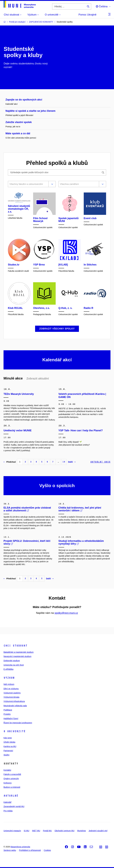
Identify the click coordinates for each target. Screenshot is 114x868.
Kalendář (7, 802)
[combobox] (28, 184)
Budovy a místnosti (12, 787)
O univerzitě (15, 731)
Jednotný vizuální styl (98, 831)
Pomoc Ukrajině (87, 15)
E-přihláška (8, 669)
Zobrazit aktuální (38, 378)
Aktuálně (11, 796)
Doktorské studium (12, 661)
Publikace (8, 710)
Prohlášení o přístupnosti (30, 850)
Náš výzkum (9, 684)
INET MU (36, 831)
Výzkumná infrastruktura (14, 701)
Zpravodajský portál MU (14, 806)
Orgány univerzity (11, 779)
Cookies (47, 850)
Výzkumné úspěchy (12, 693)
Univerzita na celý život (14, 665)
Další (72, 462)
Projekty (7, 714)
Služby (6, 755)
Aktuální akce (100, 462)
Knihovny (8, 783)
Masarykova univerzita (20, 847)
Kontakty (7, 770)
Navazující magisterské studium (17, 656)
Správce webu (10, 850)
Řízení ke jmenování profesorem (18, 723)
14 (64, 462)
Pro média (8, 811)
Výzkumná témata (11, 697)
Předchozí (10, 462)
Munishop (82, 831)
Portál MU (47, 831)
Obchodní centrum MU (64, 831)
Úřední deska (9, 742)
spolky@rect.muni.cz (66, 613)
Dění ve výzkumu (11, 689)
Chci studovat (15, 646)
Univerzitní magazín (12, 831)
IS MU (27, 831)
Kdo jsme (8, 738)
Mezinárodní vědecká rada (15, 706)
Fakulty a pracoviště (12, 774)
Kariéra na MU (10, 746)
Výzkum (9, 678)
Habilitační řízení (11, 718)
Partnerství (8, 751)
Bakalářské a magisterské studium (19, 652)
